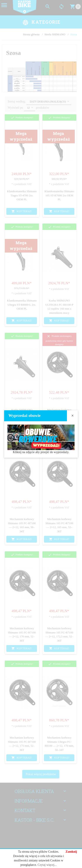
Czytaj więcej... (47, 865)
